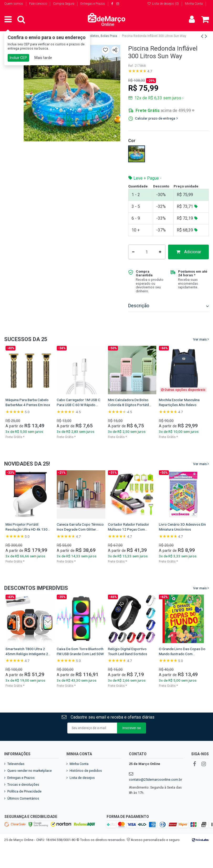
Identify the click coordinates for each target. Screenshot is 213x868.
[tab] (168, 319)
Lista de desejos (82, 790)
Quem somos (14, 4)
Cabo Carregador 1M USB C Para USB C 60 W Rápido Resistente (79, 417)
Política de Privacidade (24, 804)
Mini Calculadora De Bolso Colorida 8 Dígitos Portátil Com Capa (128, 417)
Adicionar (169, 264)
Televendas (16, 776)
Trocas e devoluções (23, 797)
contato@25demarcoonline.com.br (155, 792)
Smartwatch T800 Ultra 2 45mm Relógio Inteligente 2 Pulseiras (27, 666)
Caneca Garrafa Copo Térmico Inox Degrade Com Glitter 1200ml (80, 542)
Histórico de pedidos (86, 783)
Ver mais (200, 352)
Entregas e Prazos (93, 4)
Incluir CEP (18, 58)
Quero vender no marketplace (30, 783)
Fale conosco (38, 4)
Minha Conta (194, 4)
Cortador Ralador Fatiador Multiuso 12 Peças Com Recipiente (129, 542)
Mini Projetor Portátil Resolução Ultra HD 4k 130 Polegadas (27, 542)
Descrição (168, 318)
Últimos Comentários (23, 811)
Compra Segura (64, 4)
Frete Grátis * (15, 450)
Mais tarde (43, 58)
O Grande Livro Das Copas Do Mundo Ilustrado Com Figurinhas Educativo (182, 666)
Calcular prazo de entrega (157, 118)
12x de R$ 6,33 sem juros (159, 98)
